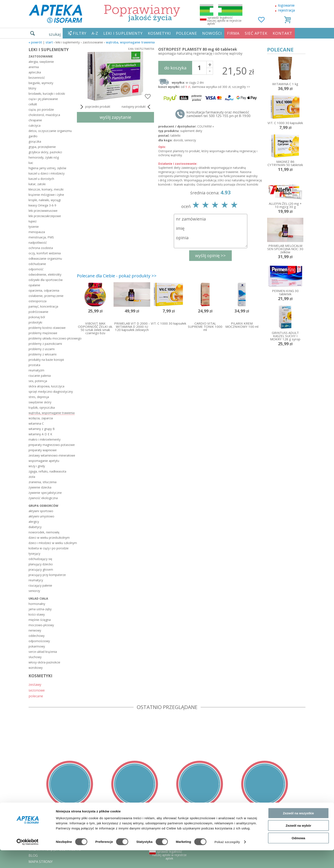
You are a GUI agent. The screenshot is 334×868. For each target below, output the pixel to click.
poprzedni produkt (95, 107)
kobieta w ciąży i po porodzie (49, 548)
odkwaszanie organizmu (45, 259)
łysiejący (34, 554)
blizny (32, 88)
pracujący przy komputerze (47, 575)
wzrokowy (36, 668)
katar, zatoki (37, 184)
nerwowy (35, 630)
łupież (33, 221)
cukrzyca (35, 125)
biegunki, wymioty (41, 83)
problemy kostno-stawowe (47, 328)
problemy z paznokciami (45, 344)
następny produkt (137, 107)
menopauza (37, 232)
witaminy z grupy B (42, 429)
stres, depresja (39, 397)
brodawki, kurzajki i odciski (47, 94)
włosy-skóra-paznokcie (44, 662)
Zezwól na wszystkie (298, 831)
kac (31, 163)
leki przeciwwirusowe (43, 211)
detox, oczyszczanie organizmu (50, 131)
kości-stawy (37, 614)
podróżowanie (38, 312)
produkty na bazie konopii (46, 360)
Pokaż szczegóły (227, 860)
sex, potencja (38, 381)
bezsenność (37, 78)
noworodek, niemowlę (44, 532)
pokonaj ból (37, 317)
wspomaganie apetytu (44, 461)
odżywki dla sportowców (46, 280)
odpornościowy (39, 641)
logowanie (286, 5)
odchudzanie (37, 264)
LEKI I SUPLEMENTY (123, 33)
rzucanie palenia (40, 376)
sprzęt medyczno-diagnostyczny (51, 392)
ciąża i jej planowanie (43, 99)
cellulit (33, 104)
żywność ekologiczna (43, 498)
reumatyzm (36, 370)
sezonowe (37, 690)
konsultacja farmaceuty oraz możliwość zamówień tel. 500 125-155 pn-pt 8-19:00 (218, 114)
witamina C (36, 423)
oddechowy (37, 636)
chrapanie (35, 120)
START (49, 42)
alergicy (34, 522)
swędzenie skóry (40, 402)
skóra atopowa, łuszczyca (46, 386)
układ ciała (38, 598)
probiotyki (35, 322)
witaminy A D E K (40, 434)
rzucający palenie (40, 585)
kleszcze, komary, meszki (46, 189)
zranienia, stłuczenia (42, 482)
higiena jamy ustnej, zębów (47, 168)
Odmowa (298, 856)
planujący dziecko (41, 564)
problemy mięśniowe (43, 333)
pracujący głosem (41, 569)
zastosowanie (41, 56)
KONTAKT (282, 33)
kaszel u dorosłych (41, 179)
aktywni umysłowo (41, 516)
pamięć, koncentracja (43, 306)
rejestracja (286, 10)
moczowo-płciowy (41, 625)
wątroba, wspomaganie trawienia (130, 42)
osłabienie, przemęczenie (46, 296)
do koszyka (175, 68)
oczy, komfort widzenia (45, 253)
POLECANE (186, 33)
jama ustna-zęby (40, 609)
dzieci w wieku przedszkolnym (49, 538)
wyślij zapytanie (115, 117)
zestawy (35, 684)
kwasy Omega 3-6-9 (42, 205)
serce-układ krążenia (43, 652)
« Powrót (35, 42)
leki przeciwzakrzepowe (45, 216)
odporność (36, 269)
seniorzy (34, 591)
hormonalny (37, 604)
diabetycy (35, 527)
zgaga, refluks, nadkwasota (47, 471)
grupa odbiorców (43, 506)
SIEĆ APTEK (256, 33)
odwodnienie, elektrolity (45, 274)
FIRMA (233, 33)
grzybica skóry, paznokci (45, 152)
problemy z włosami (42, 354)
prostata (34, 365)
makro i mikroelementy (45, 439)
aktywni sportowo (41, 511)
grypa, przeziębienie (42, 147)
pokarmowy (37, 646)
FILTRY (80, 33)
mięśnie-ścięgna (40, 620)
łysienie (34, 227)
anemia (34, 67)
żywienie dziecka (40, 487)
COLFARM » (206, 126)
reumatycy (36, 580)
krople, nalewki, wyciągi (45, 200)
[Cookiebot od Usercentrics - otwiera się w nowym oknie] (28, 860)
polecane (36, 696)
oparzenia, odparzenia (44, 290)
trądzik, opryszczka (42, 408)
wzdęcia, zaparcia (41, 418)
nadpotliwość (38, 243)
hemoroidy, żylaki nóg (44, 157)
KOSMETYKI (159, 33)
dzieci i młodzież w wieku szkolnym (52, 543)
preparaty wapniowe (43, 450)
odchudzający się (40, 559)
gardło (33, 136)
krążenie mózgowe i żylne (46, 195)
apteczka (35, 72)
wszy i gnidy (37, 466)
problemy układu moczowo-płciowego (52, 338)
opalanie (34, 285)
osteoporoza (37, 301)
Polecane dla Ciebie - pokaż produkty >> (117, 276)
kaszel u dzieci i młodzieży (47, 173)
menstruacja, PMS (41, 237)
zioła (32, 477)
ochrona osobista (41, 248)
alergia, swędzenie (41, 62)
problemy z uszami (42, 349)
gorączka (35, 141)
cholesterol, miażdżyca (44, 115)
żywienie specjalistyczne (45, 493)
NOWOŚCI (212, 33)
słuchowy (35, 657)
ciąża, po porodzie (41, 110)
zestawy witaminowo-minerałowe (52, 455)
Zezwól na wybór (298, 843)
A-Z (95, 33)
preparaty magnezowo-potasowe (52, 445)
